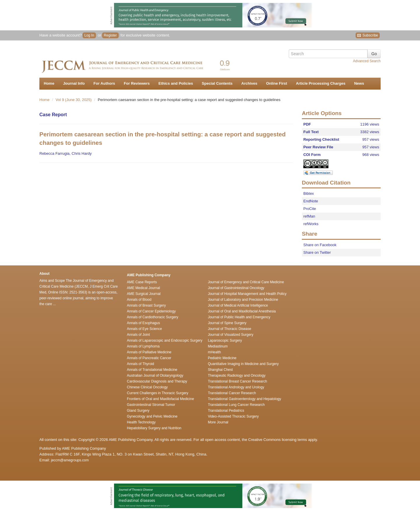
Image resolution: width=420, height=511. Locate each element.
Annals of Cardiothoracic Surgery (153, 317)
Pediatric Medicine (222, 358)
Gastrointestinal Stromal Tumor (151, 405)
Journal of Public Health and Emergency (239, 317)
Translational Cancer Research (232, 393)
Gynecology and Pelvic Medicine (152, 416)
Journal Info (74, 83)
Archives (249, 83)
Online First (276, 83)
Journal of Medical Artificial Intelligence (238, 305)
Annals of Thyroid (140, 364)
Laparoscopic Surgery (225, 340)
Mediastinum (218, 346)
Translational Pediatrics (226, 411)
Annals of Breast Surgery (146, 305)
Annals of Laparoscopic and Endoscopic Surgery (165, 340)
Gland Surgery (138, 411)
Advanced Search (367, 61)
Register (110, 35)
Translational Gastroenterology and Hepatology (245, 399)
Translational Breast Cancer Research (238, 381)
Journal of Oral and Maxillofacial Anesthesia (242, 311)
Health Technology (141, 422)
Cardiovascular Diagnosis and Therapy (157, 381)
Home (49, 83)
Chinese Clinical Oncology (147, 387)
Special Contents (217, 83)
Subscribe (368, 35)
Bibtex (309, 193)
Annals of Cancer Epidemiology (151, 311)
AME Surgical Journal (144, 294)
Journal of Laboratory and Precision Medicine (243, 300)
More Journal (218, 422)
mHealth (215, 352)
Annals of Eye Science (144, 329)
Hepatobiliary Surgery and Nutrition (154, 428)
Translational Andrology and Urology (236, 387)
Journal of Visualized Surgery (231, 335)
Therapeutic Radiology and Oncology (237, 376)
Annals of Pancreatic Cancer (149, 358)
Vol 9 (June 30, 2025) (74, 100)
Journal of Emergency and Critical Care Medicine (246, 282)
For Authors (104, 83)
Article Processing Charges (321, 83)
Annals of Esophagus (143, 323)
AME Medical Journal (143, 288)
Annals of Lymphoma (143, 346)
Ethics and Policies (176, 83)
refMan (309, 216)
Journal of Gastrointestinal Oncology (236, 288)
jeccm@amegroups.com (70, 460)
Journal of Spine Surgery (227, 323)
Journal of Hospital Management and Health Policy (247, 294)
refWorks (311, 224)
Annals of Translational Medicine (152, 370)
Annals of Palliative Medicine (149, 352)
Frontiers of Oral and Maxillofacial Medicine (160, 399)
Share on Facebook (320, 245)
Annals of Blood (139, 300)
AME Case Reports (142, 282)
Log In (89, 35)
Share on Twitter (317, 252)
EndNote (311, 201)
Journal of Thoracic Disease (230, 329)
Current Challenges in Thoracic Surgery (158, 393)
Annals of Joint (138, 335)
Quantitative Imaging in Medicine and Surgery (243, 364)
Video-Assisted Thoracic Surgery (233, 416)
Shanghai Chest (220, 370)
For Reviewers (137, 83)
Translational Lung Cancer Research (236, 405)
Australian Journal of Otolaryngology (155, 376)
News (359, 83)
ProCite (310, 209)
